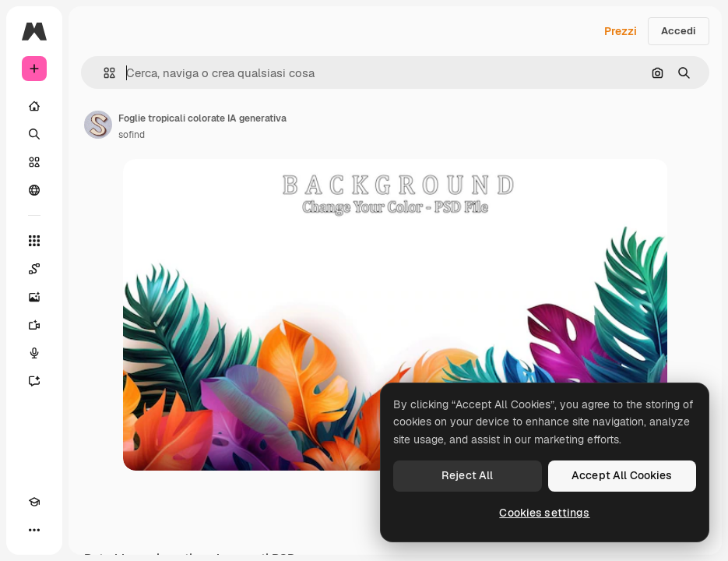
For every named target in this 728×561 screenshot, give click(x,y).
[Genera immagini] (34, 297)
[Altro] (34, 530)
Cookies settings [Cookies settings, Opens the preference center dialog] (544, 513)
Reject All (467, 475)
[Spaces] (34, 269)
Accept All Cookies (622, 475)
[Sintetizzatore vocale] (34, 353)
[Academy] (34, 502)
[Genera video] (34, 325)
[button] (103, 73)
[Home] (34, 106)
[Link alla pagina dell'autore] (98, 125)
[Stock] (34, 162)
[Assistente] (34, 381)
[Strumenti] (34, 241)
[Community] (34, 190)
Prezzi (621, 31)
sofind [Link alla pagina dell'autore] (132, 135)
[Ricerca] (34, 134)
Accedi (679, 31)
